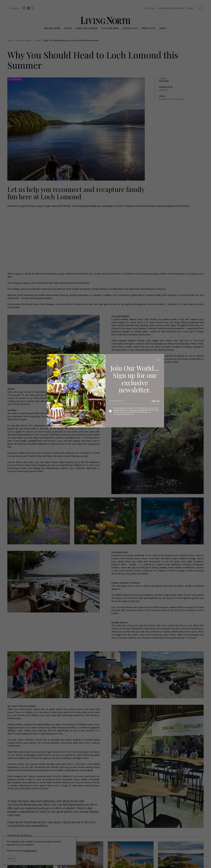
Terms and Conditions (138, 410)
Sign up (156, 401)
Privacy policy (119, 410)
